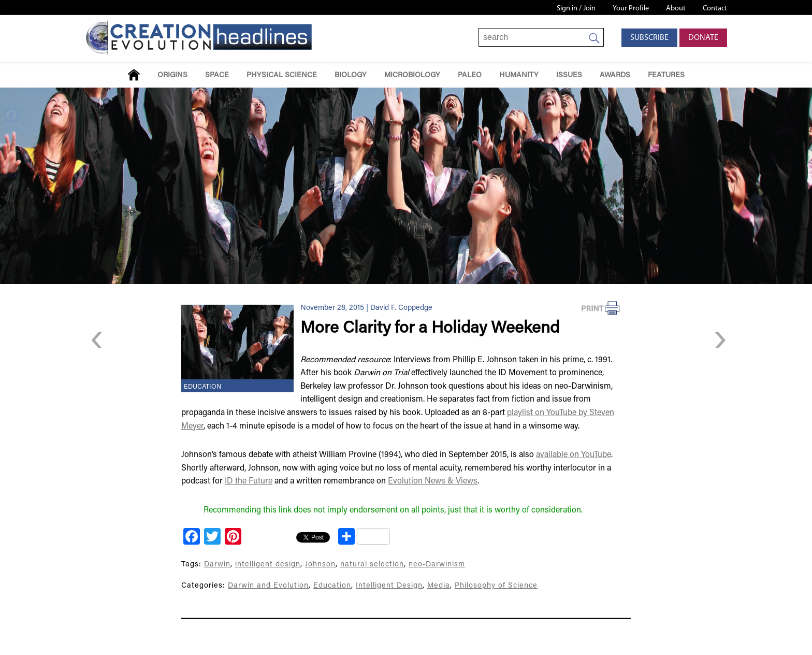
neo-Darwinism (437, 565)
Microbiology (412, 75)
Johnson (320, 565)
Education (203, 387)
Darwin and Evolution (268, 586)
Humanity (519, 75)
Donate (703, 38)
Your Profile (631, 9)
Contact (715, 9)
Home (134, 75)
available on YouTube (574, 455)
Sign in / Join (576, 9)
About (676, 9)
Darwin (217, 565)
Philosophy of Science (496, 586)
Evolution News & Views (433, 481)
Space (217, 75)
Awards (615, 75)
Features (666, 75)
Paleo (470, 75)
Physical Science (282, 75)
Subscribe (649, 38)
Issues (569, 75)
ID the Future (249, 481)
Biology (351, 75)
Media (439, 586)
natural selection (372, 565)
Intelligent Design (389, 586)
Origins (172, 75)
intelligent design (268, 565)
